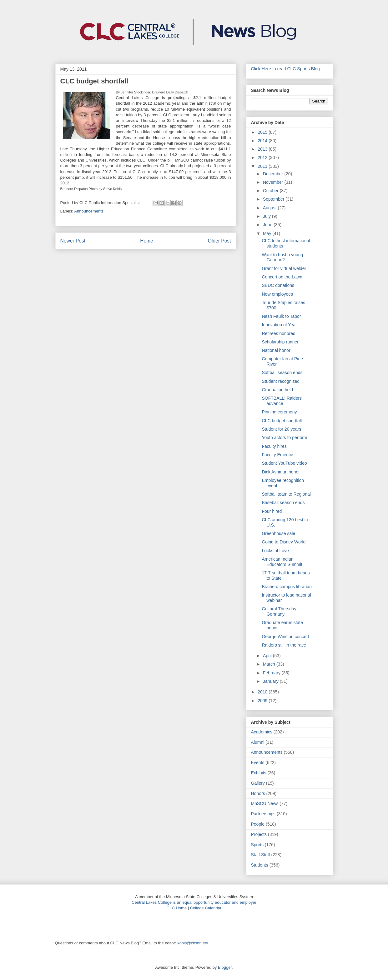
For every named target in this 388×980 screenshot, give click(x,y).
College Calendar (206, 908)
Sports (257, 845)
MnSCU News (265, 803)
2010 (263, 692)
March (270, 664)
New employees (277, 294)
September (274, 199)
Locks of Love (275, 551)
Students (260, 865)
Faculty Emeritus (278, 455)
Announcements (89, 211)
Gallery (258, 783)
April (268, 656)
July (267, 216)
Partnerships (263, 814)
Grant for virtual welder (284, 268)
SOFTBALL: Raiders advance (282, 401)
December (274, 174)
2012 (263, 157)
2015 (263, 132)
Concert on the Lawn (282, 277)
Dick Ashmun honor (281, 472)
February (272, 673)
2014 (263, 141)
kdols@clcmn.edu (193, 943)
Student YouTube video (284, 463)
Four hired (272, 511)
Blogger (225, 967)
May (268, 233)
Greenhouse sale (278, 533)
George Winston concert (285, 637)
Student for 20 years (281, 429)
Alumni (258, 742)
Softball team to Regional (286, 494)
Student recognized (281, 381)
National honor (276, 350)
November (274, 182)
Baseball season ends (283, 502)
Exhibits (259, 773)
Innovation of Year (279, 325)
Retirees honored (278, 333)
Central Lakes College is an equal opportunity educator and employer (194, 902)
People (258, 824)
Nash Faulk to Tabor (281, 316)
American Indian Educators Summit (282, 562)
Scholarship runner (280, 342)
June (268, 225)
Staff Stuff (261, 855)
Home (147, 241)
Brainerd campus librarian (287, 587)
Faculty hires (274, 446)
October (271, 191)
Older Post (219, 241)
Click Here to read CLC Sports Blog (285, 69)
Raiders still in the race (284, 645)
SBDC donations (278, 285)
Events (258, 762)
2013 (263, 149)
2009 (263, 701)
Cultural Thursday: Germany (280, 611)
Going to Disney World (284, 542)
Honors (258, 793)
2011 (263, 166)
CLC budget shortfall (282, 421)
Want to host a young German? (282, 257)
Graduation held (277, 390)
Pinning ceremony (279, 412)
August (270, 208)
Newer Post (73, 241)
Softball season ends (282, 372)
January (271, 681)
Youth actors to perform (284, 437)
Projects (259, 834)
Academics (262, 732)
